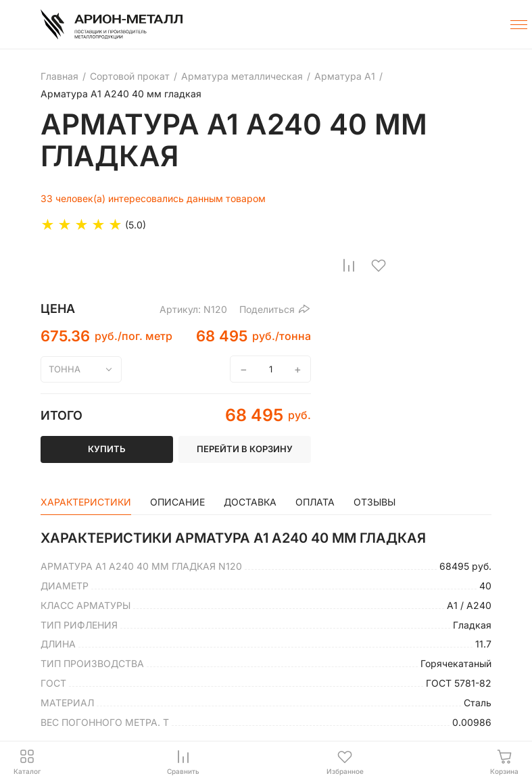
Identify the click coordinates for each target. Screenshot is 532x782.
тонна (65, 369)
